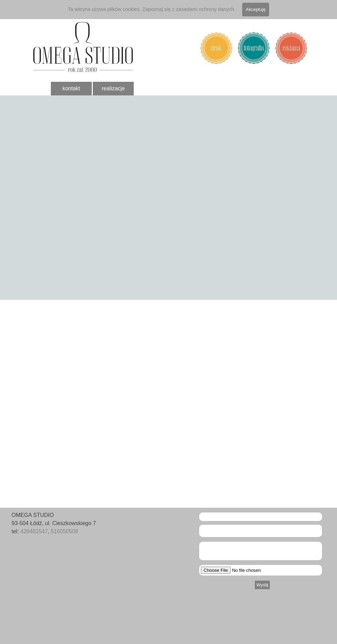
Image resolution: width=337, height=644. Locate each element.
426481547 (34, 531)
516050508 (64, 531)
